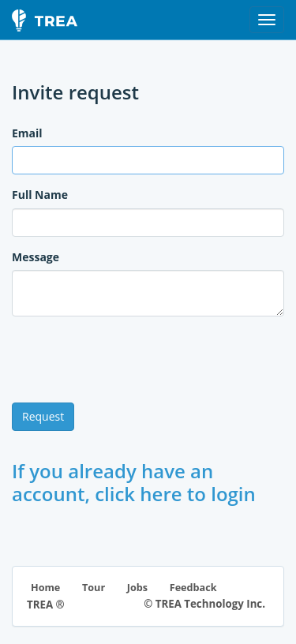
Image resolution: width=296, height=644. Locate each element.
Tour (94, 588)
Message (36, 257)
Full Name (40, 195)
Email (27, 133)
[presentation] (132, 360)
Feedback (193, 588)
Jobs (137, 588)
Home (45, 588)
